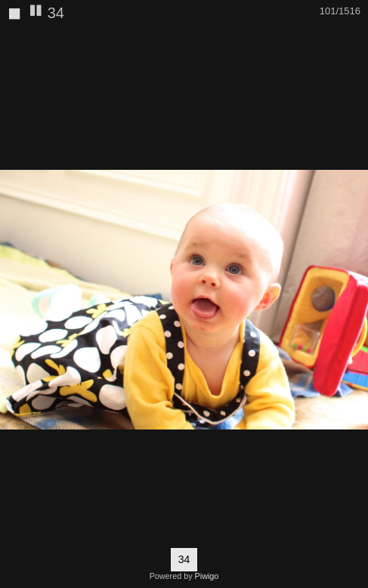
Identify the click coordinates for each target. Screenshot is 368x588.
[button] (354, 42)
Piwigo (207, 576)
